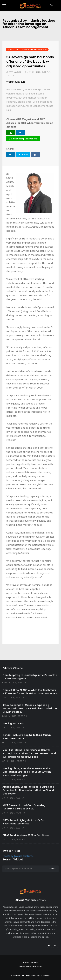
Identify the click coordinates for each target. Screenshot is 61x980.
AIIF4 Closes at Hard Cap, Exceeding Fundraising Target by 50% (24, 807)
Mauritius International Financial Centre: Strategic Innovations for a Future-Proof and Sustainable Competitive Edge (29, 753)
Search (52, 869)
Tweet (23, 155)
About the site (31, 962)
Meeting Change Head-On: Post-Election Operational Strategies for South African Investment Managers (27, 772)
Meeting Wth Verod (14, 723)
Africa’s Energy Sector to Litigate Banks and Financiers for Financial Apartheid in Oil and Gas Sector (28, 790)
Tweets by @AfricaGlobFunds (18, 856)
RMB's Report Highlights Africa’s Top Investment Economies (24, 822)
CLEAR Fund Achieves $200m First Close (26, 835)
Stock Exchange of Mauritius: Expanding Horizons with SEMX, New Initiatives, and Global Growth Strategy (30, 708)
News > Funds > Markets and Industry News (27, 50)
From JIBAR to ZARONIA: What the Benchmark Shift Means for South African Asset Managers (30, 692)
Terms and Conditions (31, 967)
